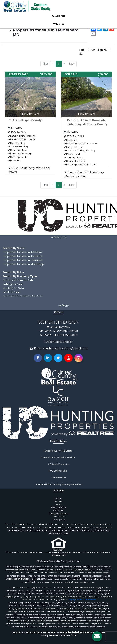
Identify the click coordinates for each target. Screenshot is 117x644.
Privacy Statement (59, 514)
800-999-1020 (58, 555)
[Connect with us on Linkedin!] (48, 358)
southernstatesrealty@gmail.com (65, 348)
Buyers (58, 501)
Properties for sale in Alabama (22, 256)
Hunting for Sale (13, 288)
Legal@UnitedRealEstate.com (83, 600)
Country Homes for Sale (18, 280)
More (64, 306)
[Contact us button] (97, 636)
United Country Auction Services (59, 458)
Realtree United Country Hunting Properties (58, 484)
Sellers (59, 504)
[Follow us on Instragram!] (79, 358)
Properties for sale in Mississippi (24, 264)
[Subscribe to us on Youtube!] (68, 358)
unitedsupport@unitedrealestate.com (25, 579)
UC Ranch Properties (59, 464)
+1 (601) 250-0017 (65, 335)
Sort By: (82, 52)
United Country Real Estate (58, 451)
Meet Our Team (58, 507)
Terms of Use (58, 517)
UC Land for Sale (59, 471)
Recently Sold (58, 520)
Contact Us (58, 511)
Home (58, 498)
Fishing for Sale (12, 284)
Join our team (59, 478)
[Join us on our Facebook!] (38, 358)
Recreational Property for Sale (22, 296)
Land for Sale (11, 292)
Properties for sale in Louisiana (22, 260)
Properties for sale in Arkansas (22, 252)
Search (59, 16)
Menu (58, 24)
